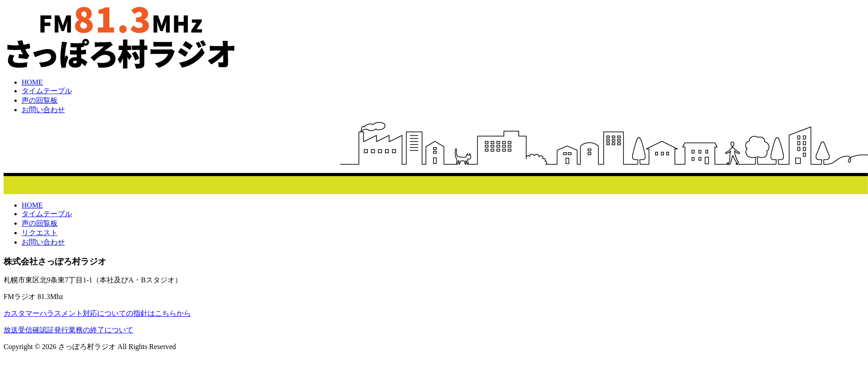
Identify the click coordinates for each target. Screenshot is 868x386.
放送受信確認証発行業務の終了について (68, 330)
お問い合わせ (43, 110)
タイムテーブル (47, 91)
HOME (32, 82)
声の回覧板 (40, 100)
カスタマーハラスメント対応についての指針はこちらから (97, 313)
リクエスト (40, 233)
